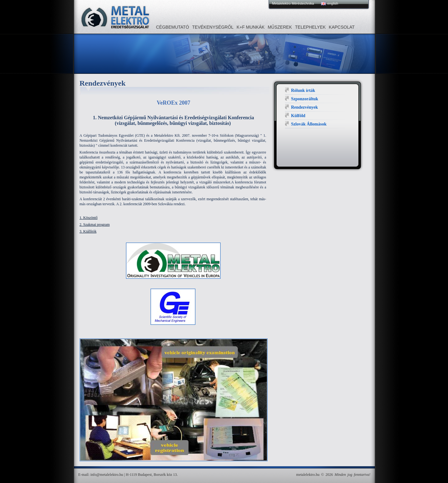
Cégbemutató (173, 27)
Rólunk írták (303, 90)
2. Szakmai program (95, 225)
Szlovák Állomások (309, 124)
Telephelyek (310, 27)
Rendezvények (305, 107)
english (333, 3)
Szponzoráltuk (305, 99)
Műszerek (280, 27)
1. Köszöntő (89, 218)
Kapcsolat (342, 27)
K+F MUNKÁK (251, 27)
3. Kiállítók (88, 231)
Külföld (298, 116)
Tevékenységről (213, 27)
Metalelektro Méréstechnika (293, 3)
